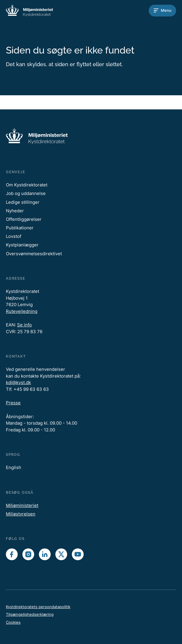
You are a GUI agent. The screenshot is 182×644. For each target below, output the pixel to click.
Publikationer (20, 228)
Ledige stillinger (23, 202)
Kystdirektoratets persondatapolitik (38, 607)
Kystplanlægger (22, 245)
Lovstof (14, 236)
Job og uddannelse (26, 193)
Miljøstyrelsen (21, 514)
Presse (13, 403)
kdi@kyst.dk (18, 382)
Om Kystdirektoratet (27, 185)
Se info (24, 325)
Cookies (13, 622)
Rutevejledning (22, 311)
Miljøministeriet (22, 505)
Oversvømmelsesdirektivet (34, 254)
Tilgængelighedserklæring (30, 614)
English (14, 467)
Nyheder (15, 211)
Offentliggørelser (24, 219)
